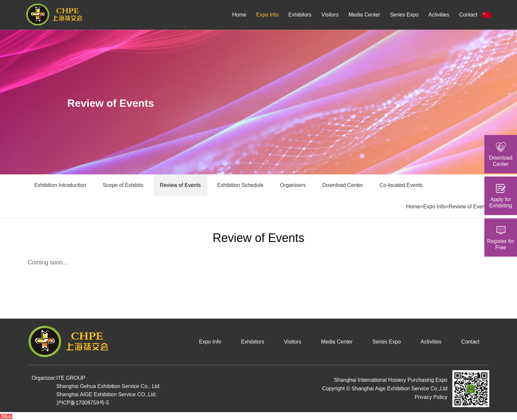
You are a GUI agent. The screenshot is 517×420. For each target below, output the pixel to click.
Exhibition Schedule (241, 185)
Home (239, 15)
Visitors (330, 15)
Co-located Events (401, 185)
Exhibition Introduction (60, 185)
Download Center (343, 185)
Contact (468, 15)
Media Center (364, 15)
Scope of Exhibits (123, 185)
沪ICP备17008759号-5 (83, 403)
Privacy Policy (431, 397)
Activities (439, 15)
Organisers (293, 185)
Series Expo (404, 15)
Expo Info (267, 15)
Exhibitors (300, 15)
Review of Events (180, 185)
